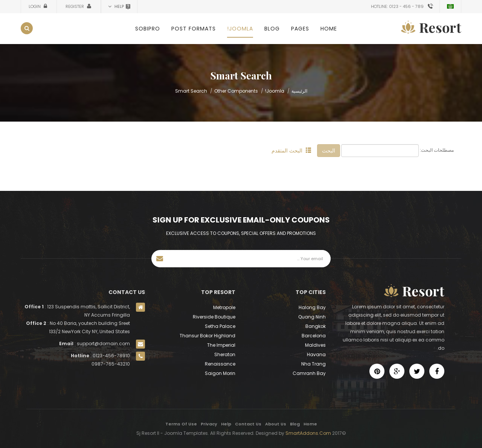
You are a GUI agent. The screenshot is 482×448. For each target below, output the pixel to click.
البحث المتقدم (291, 151)
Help (226, 424)
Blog (272, 29)
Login (35, 6)
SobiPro (148, 29)
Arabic (450, 6)
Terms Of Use (181, 424)
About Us (276, 424)
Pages (300, 29)
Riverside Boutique (214, 317)
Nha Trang (313, 364)
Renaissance (220, 364)
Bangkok (316, 326)
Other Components (236, 91)
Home (329, 29)
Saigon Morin (220, 373)
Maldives (315, 345)
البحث (329, 151)
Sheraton (225, 354)
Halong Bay (312, 307)
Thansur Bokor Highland (207, 336)
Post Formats (194, 29)
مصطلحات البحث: (437, 150)
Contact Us (248, 424)
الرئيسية (299, 91)
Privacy (209, 424)
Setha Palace (220, 326)
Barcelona (314, 336)
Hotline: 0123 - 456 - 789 (397, 6)
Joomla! (240, 29)
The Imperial (221, 345)
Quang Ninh (312, 317)
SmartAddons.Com (308, 433)
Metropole (224, 307)
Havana (316, 354)
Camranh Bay (309, 373)
